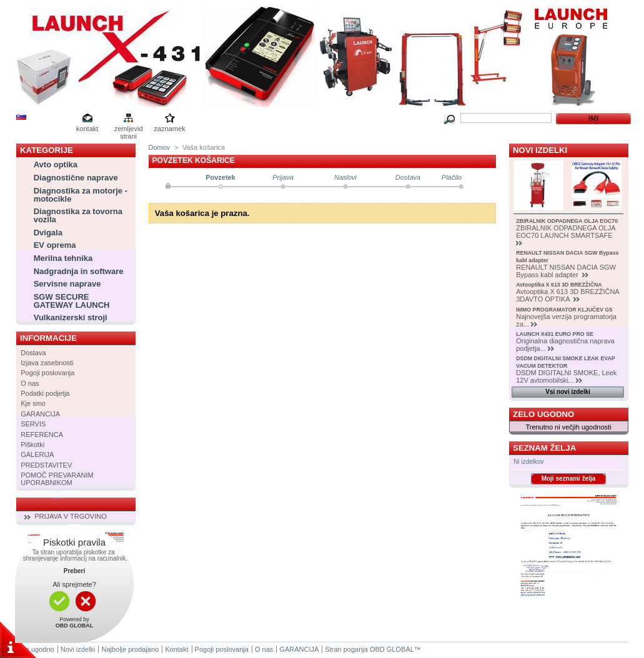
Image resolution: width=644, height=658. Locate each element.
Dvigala (48, 233)
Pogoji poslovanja (47, 373)
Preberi (74, 571)
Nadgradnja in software (79, 271)
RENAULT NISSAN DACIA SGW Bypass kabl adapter (566, 271)
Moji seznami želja (569, 479)
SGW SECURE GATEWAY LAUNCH (72, 301)
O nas (30, 383)
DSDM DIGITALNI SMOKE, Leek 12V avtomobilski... (566, 376)
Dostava (33, 353)
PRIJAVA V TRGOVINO (71, 516)
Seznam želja (544, 448)
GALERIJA (37, 454)
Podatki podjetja (45, 393)
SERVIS (33, 424)
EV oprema (55, 245)
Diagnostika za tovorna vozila (78, 215)
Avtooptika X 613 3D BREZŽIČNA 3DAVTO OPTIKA (567, 295)
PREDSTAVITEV (46, 465)
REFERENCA (42, 435)
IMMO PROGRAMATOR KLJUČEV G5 (564, 310)
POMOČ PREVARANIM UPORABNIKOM (57, 479)
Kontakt (176, 649)
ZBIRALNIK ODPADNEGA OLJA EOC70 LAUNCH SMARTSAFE (566, 232)
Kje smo (33, 403)
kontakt (87, 129)
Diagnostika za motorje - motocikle (81, 195)
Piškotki (32, 444)
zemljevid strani (129, 130)
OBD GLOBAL (392, 649)
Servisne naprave (67, 284)
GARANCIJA (40, 414)
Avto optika (56, 164)
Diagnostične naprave (76, 178)
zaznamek (170, 129)
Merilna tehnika (63, 258)
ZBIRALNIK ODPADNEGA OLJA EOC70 (567, 221)
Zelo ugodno (543, 414)
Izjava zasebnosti (47, 363)
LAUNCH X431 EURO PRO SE (555, 334)
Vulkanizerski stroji (71, 317)
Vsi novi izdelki (568, 392)
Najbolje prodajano (130, 649)
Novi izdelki (540, 150)
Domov (160, 147)
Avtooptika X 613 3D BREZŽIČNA (559, 285)
